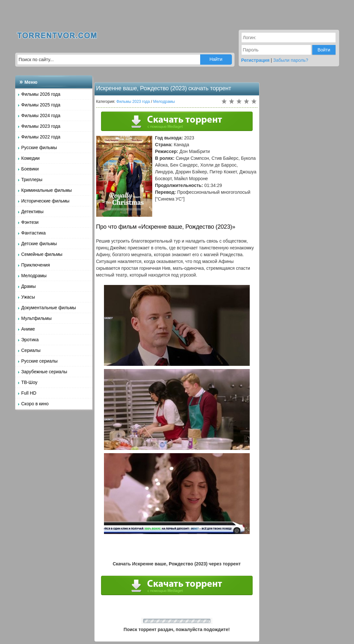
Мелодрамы (34, 276)
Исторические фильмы (46, 201)
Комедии (31, 158)
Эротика (30, 340)
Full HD (29, 393)
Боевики (30, 169)
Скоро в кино (35, 404)
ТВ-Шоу (29, 382)
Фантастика (34, 233)
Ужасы (28, 297)
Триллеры (32, 180)
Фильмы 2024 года (41, 115)
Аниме (28, 329)
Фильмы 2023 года (41, 126)
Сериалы (31, 350)
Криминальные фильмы (47, 190)
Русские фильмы (39, 147)
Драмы (29, 286)
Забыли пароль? (291, 60)
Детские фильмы (39, 244)
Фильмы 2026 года (41, 94)
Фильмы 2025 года (41, 105)
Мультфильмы (37, 318)
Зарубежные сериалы (44, 372)
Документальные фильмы (49, 308)
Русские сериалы (40, 361)
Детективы (33, 212)
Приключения (36, 265)
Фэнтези (30, 222)
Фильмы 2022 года (41, 137)
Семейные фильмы (42, 254)
